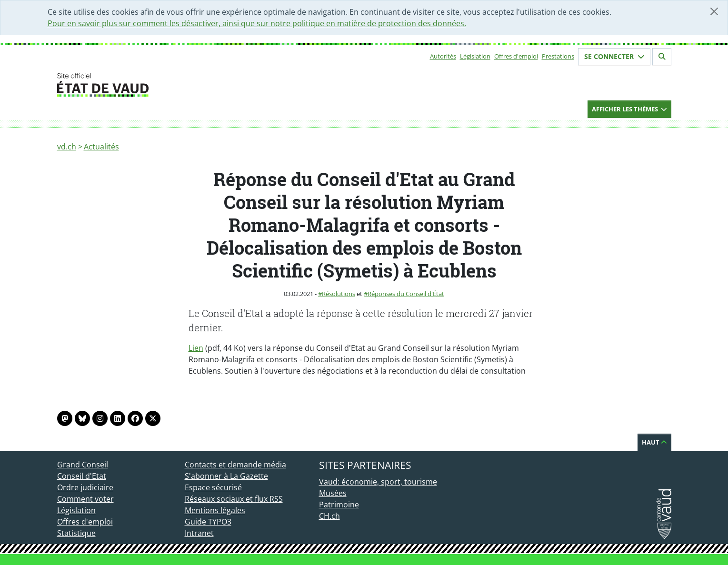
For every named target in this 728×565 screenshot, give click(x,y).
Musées (333, 493)
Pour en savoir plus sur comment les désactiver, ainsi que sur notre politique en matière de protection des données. (257, 23)
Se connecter (614, 56)
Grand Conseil (83, 465)
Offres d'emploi (516, 56)
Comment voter (85, 499)
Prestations (558, 56)
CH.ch (329, 516)
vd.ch (67, 147)
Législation (475, 56)
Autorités (443, 56)
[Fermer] (714, 11)
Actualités (101, 147)
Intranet (199, 533)
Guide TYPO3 (208, 522)
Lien (196, 348)
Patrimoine (339, 505)
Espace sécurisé (213, 487)
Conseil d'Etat (82, 476)
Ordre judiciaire (85, 487)
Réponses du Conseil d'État (406, 294)
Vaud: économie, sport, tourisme (378, 482)
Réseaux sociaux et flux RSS (234, 499)
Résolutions (339, 294)
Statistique (76, 533)
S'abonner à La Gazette (226, 476)
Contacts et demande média (235, 465)
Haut (654, 442)
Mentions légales (215, 510)
